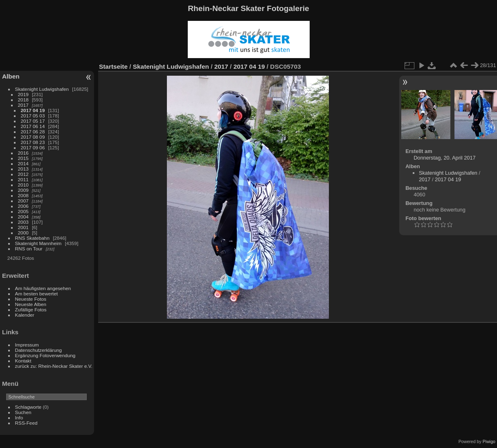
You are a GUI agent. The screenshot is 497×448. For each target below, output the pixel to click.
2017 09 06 (33, 147)
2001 (23, 227)
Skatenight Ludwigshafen (42, 89)
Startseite (113, 66)
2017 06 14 (33, 126)
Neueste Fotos (31, 299)
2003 (23, 222)
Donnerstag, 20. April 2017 (445, 158)
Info (19, 418)
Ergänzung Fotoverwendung (45, 355)
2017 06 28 (33, 132)
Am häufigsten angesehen (43, 288)
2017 (23, 105)
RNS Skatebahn (32, 238)
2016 (23, 153)
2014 (23, 163)
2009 (23, 190)
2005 (23, 211)
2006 (23, 206)
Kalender (25, 315)
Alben (11, 76)
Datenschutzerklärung (38, 350)
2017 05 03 (33, 116)
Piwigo (489, 441)
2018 (23, 100)
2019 (23, 94)
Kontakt (23, 361)
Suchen (23, 412)
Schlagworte (28, 407)
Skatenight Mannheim (38, 243)
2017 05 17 (33, 121)
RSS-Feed (26, 423)
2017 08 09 (33, 137)
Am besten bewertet (37, 294)
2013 (23, 169)
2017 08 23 (33, 142)
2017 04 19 (33, 110)
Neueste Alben (31, 304)
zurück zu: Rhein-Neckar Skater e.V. (54, 366)
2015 (23, 158)
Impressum (27, 345)
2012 (23, 174)
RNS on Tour (29, 249)
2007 (23, 201)
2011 (23, 179)
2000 (23, 233)
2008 (23, 195)
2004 (23, 217)
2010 (23, 185)
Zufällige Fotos (31, 310)
